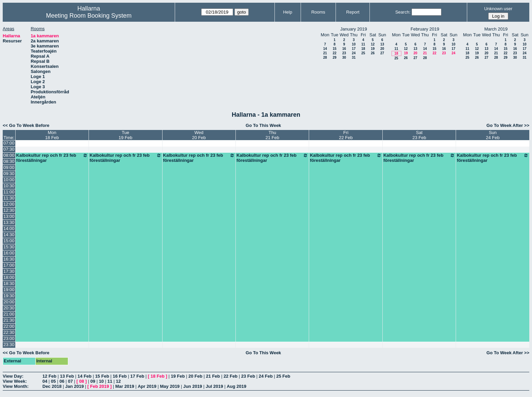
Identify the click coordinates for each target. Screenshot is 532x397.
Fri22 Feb (346, 135)
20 (382, 49)
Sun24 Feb (493, 135)
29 (334, 58)
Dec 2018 (52, 386)
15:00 (9, 241)
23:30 (9, 345)
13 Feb (67, 376)
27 (382, 53)
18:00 (9, 277)
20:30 (9, 308)
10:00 (9, 180)
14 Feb (85, 376)
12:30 (9, 210)
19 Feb (178, 376)
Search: (403, 12)
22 (334, 53)
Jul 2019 (214, 386)
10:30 (9, 186)
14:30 (9, 235)
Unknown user (498, 9)
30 (344, 58)
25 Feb (283, 376)
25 (363, 53)
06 (62, 381)
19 (373, 49)
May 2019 (170, 386)
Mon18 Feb (52, 135)
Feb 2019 (100, 386)
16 (344, 49)
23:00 (9, 338)
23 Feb (248, 376)
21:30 (9, 320)
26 (373, 53)
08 (81, 381)
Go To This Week (263, 125)
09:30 (9, 174)
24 (354, 53)
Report (353, 12)
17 (354, 49)
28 (325, 58)
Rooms (318, 12)
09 (93, 381)
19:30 (9, 296)
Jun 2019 (193, 386)
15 (334, 49)
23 (344, 53)
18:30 (9, 283)
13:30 (9, 222)
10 (354, 44)
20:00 (9, 302)
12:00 (9, 204)
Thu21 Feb (272, 135)
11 (363, 44)
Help (288, 12)
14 (325, 49)
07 (70, 381)
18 (363, 49)
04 (45, 381)
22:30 (9, 332)
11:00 (9, 192)
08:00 (9, 155)
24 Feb (265, 376)
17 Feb (137, 376)
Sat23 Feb (419, 135)
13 (382, 44)
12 (373, 44)
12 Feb (49, 376)
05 (53, 381)
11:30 (9, 198)
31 (354, 58)
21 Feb (213, 376)
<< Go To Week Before (26, 125)
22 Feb (231, 376)
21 (325, 53)
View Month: (16, 386)
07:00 (9, 143)
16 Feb (120, 376)
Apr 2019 (147, 386)
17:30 (9, 271)
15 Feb (102, 376)
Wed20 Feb (199, 135)
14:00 (9, 229)
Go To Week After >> (508, 125)
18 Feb (158, 376)
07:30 (9, 149)
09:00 (9, 167)
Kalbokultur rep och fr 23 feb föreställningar (52, 158)
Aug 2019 (236, 386)
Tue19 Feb (126, 135)
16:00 (9, 253)
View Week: (15, 381)
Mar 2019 (125, 386)
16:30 (9, 259)
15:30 (9, 247)
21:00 (9, 314)
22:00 (9, 326)
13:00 (9, 216)
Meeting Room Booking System (89, 16)
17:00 (9, 265)
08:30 (9, 161)
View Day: (13, 376)
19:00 (9, 290)
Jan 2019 (74, 386)
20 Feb (195, 376)
